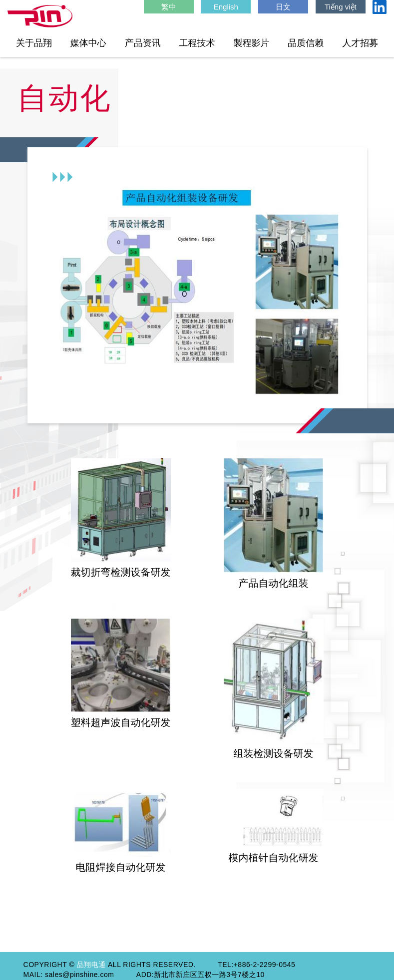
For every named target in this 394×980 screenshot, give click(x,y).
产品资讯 (143, 43)
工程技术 (197, 43)
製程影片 (251, 43)
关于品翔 (34, 43)
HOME (40, 16)
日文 (283, 7)
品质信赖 (306, 43)
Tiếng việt (341, 7)
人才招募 (360, 43)
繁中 (169, 7)
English (226, 7)
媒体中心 (88, 43)
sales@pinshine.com (79, 975)
